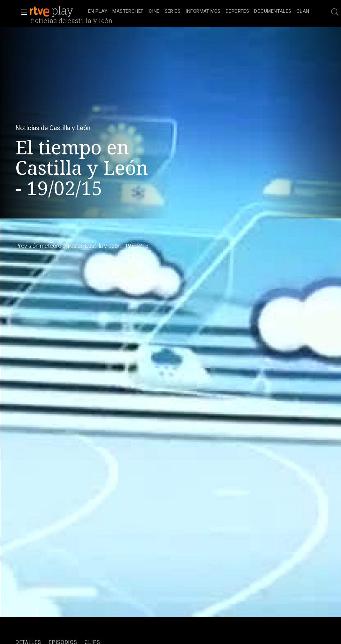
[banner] (57, 11)
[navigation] (199, 11)
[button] (22, 12)
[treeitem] (98, 12)
